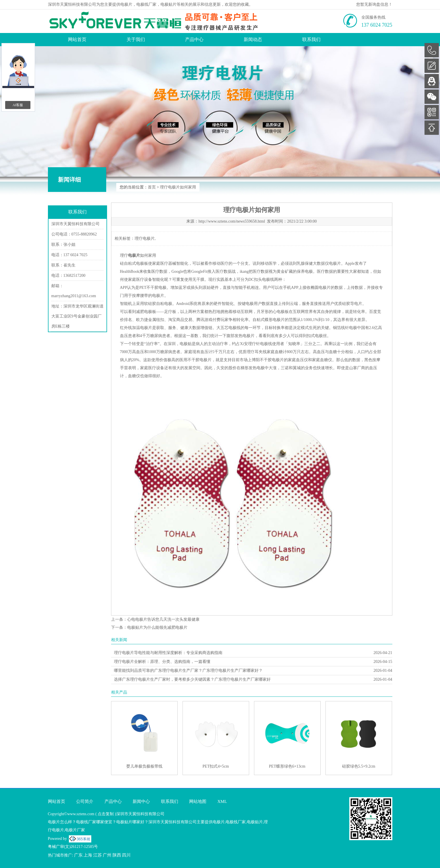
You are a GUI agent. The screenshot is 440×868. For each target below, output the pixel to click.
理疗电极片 (145, 239)
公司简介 (85, 801)
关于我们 (136, 39)
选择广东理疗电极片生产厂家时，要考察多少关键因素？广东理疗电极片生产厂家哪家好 (192, 679)
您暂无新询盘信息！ (374, 4)
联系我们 (311, 39)
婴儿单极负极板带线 (144, 766)
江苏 (98, 855)
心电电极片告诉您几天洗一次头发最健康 (163, 619)
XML (222, 801)
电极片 (126, 4)
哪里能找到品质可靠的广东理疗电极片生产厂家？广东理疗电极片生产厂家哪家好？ (188, 671)
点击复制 (106, 814)
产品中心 (194, 39)
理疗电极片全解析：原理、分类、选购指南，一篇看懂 (162, 662)
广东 (78, 855)
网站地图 (198, 801)
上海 (88, 855)
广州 (107, 855)
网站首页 (77, 39)
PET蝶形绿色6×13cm (287, 766)
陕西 (117, 855)
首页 (152, 187)
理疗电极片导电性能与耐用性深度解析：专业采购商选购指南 (168, 653)
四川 (126, 855)
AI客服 (18, 105)
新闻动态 (253, 39)
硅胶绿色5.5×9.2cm (359, 766)
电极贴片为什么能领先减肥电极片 (157, 627)
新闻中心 (141, 801)
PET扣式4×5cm (216, 766)
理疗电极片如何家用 (178, 187)
